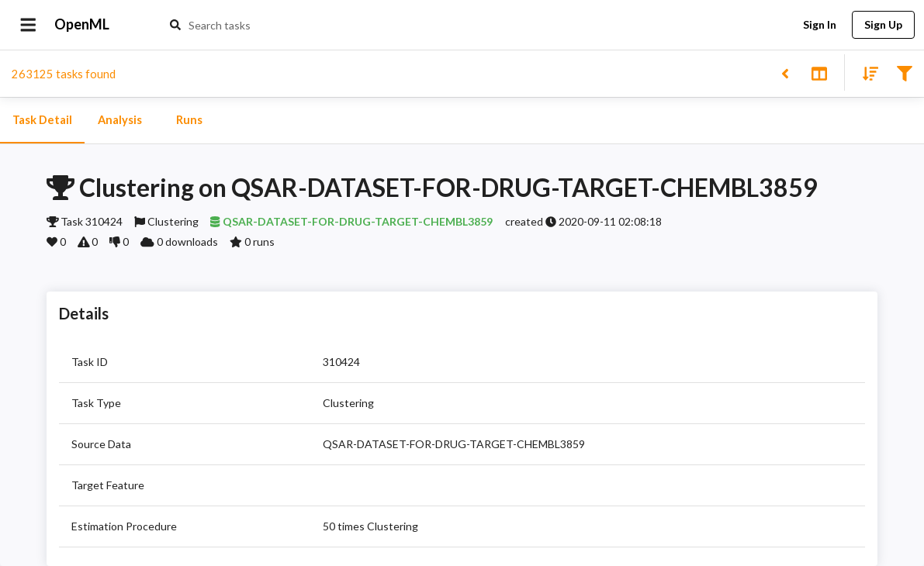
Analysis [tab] (119, 120)
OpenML (82, 25)
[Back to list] (785, 72)
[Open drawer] (28, 25)
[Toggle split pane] (819, 72)
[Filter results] (904, 72)
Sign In (819, 25)
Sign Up (883, 25)
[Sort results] (866, 72)
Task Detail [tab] (42, 120)
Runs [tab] (189, 120)
